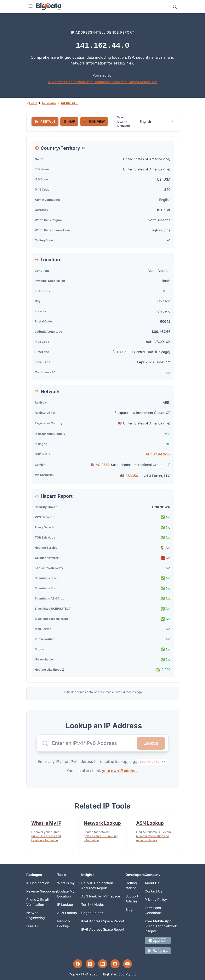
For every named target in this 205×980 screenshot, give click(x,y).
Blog (129, 909)
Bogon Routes (92, 913)
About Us (152, 883)
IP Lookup (65, 905)
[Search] (175, 7)
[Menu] (30, 7)
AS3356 (132, 476)
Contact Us (153, 891)
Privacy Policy (156, 900)
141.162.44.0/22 (158, 454)
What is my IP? (69, 883)
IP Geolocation (38, 883)
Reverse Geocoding (42, 891)
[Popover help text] (53, 372)
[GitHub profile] (115, 964)
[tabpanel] (103, 409)
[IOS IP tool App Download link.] (162, 940)
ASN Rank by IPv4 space (101, 896)
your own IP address (120, 771)
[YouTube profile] (127, 964)
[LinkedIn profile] (103, 964)
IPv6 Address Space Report (103, 929)
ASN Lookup (67, 913)
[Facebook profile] (78, 964)
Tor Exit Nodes (93, 905)
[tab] (45, 122)
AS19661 (102, 465)
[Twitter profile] (90, 964)
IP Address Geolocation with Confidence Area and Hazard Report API (102, 82)
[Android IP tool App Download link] (162, 951)
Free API (33, 926)
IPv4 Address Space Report (103, 921)
